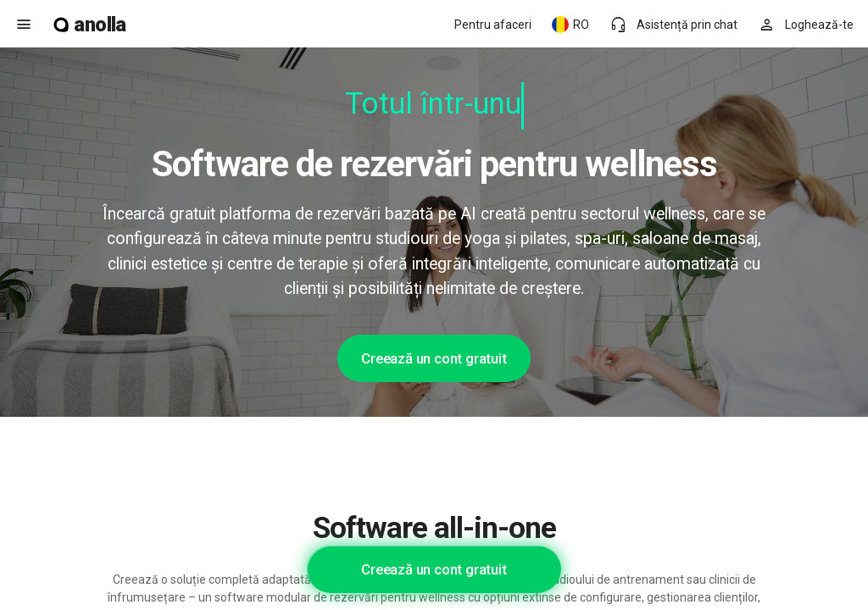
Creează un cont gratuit (434, 358)
